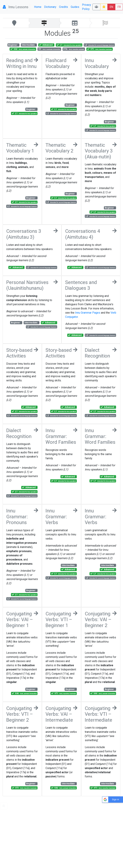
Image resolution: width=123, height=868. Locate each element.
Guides (75, 7)
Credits (63, 7)
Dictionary (50, 7)
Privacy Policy (87, 7)
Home (38, 7)
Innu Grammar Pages (88, 313)
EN (111, 7)
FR (119, 7)
